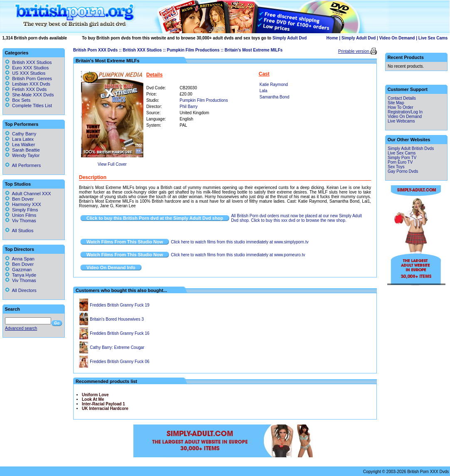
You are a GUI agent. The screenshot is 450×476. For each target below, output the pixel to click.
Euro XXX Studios (30, 68)
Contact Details (402, 98)
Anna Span (20, 259)
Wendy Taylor (22, 155)
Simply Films (21, 210)
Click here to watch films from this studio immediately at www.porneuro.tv (238, 255)
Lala (264, 91)
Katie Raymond (274, 85)
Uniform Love (95, 395)
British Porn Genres (32, 79)
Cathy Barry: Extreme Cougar (117, 347)
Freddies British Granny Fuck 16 (119, 333)
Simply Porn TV (402, 158)
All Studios (19, 231)
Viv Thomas (21, 221)
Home (332, 38)
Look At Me (93, 399)
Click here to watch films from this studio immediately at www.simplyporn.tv (240, 242)
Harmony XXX (23, 204)
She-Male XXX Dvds (33, 95)
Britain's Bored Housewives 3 (117, 319)
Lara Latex (19, 139)
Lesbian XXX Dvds (31, 84)
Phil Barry (188, 107)
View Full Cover (112, 164)
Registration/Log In (405, 112)
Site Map (396, 103)
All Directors (21, 290)
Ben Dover (19, 199)
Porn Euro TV (400, 162)
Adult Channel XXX (28, 194)
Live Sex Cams (433, 38)
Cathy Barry (21, 134)
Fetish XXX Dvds (29, 89)
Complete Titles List (28, 106)
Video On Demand (397, 38)
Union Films (21, 215)
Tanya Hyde (21, 275)
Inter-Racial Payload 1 (103, 404)
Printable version (354, 51)
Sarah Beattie (22, 150)
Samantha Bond (275, 97)
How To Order (401, 107)
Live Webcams (401, 121)
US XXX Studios (29, 73)
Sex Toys (396, 167)
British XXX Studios (142, 50)
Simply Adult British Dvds (411, 148)
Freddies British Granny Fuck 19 (119, 305)
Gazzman (18, 270)
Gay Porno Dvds (403, 171)
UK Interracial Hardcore (105, 409)
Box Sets (21, 100)
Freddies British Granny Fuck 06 (119, 362)
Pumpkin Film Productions (193, 50)
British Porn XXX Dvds (95, 50)
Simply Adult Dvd (290, 38)
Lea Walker (20, 145)
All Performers (23, 165)
